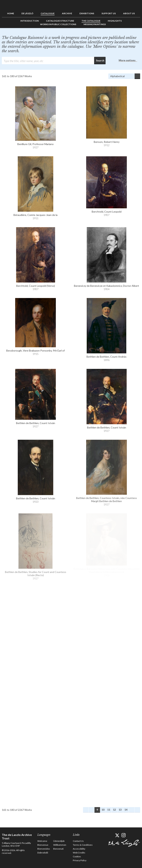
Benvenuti (58, 849)
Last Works (137, 810)
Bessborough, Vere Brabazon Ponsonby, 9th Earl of (35, 351)
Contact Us (78, 841)
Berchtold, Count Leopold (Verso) (36, 286)
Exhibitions (87, 13)
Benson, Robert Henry (107, 142)
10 (103, 810)
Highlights (115, 21)
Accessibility (79, 849)
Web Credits (79, 853)
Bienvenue (43, 845)
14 (126, 810)
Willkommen (60, 845)
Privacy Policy (80, 860)
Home (11, 13)
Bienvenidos (44, 849)
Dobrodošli (43, 853)
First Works (86, 810)
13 (120, 810)
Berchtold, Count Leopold (107, 212)
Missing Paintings (95, 24)
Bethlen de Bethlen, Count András (106, 357)
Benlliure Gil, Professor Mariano (35, 144)
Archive (67, 13)
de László (27, 13)
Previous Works (92, 810)
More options (127, 60)
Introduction (29, 21)
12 (114, 810)
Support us (109, 13)
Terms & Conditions (83, 845)
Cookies (77, 856)
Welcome (42, 841)
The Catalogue (91, 21)
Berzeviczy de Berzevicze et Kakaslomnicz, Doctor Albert (106, 286)
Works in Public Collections (58, 24)
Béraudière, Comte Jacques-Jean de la (35, 215)
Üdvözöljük (59, 841)
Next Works (132, 810)
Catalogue (48, 13)
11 (109, 810)
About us (129, 13)
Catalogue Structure (60, 21)
